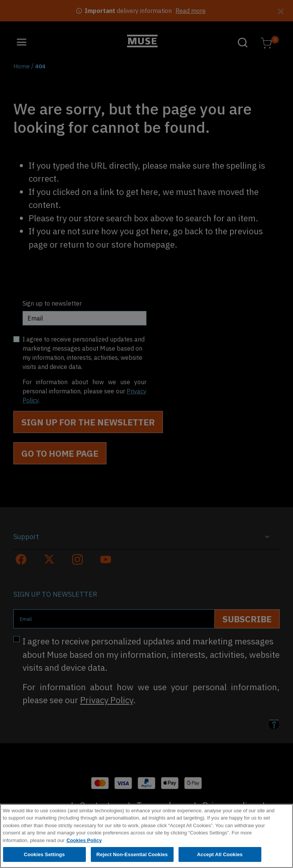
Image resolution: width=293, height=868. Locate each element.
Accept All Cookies (220, 856)
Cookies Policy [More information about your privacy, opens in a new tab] (84, 842)
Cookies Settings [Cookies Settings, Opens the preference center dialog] (44, 856)
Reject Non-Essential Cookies (132, 856)
